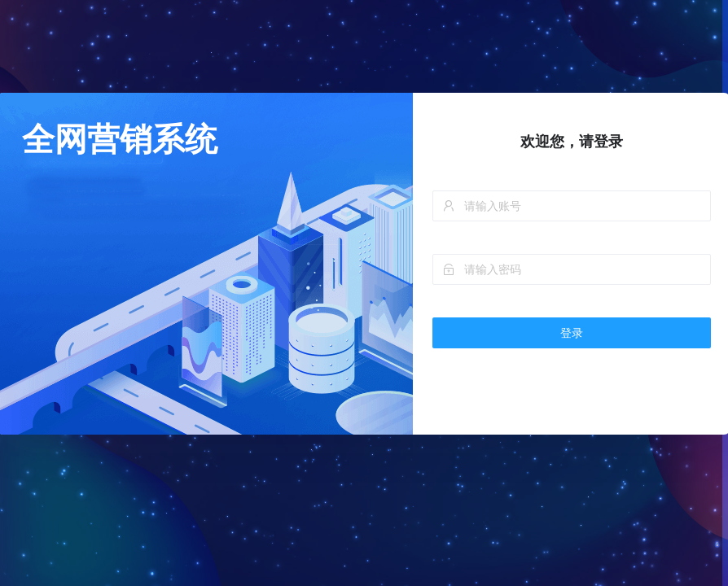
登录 (572, 333)
